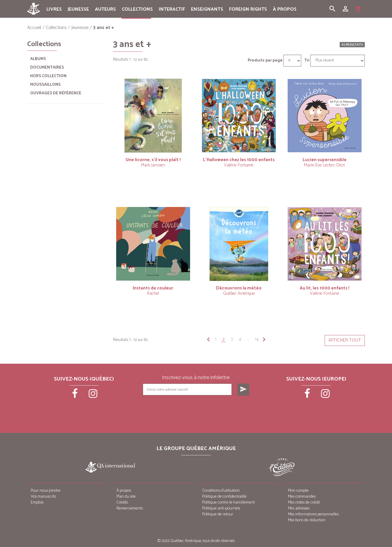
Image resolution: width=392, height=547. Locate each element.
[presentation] (197, 410)
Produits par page (265, 61)
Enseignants (207, 9)
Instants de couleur (153, 288)
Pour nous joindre (46, 491)
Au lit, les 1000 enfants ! (325, 288)
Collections (137, 9)
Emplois (37, 503)
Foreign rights (248, 9)
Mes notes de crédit (304, 503)
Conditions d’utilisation (221, 491)
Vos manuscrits (43, 497)
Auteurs (105, 9)
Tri (307, 61)
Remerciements (130, 508)
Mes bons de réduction (307, 520)
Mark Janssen (153, 165)
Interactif (172, 9)
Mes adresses (299, 508)
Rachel (153, 293)
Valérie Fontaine (239, 165)
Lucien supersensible (325, 160)
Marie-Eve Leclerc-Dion (324, 165)
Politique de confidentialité (224, 497)
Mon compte (298, 491)
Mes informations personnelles (313, 514)
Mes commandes (302, 497)
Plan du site (126, 497)
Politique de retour (218, 514)
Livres (54, 9)
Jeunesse (78, 9)
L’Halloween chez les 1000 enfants (239, 160)
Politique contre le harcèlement (229, 503)
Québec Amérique (239, 293)
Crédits (122, 503)
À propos (285, 9)
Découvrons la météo (239, 288)
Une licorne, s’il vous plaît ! (153, 160)
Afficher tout (345, 340)
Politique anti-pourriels (221, 508)
